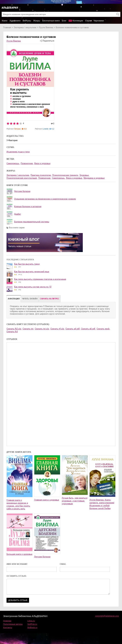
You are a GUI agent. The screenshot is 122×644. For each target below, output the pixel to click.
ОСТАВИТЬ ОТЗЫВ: (17, 576)
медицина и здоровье (94, 178)
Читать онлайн (30, 299)
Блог (64, 21)
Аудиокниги (15, 21)
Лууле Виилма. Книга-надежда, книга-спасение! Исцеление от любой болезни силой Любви (102, 504)
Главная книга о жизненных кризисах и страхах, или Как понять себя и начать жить (18, 504)
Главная (7, 27)
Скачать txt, (28, 329)
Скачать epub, (103, 329)
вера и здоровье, (74, 178)
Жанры (37, 21)
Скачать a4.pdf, (73, 329)
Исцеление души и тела (18, 152)
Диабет (18, 214)
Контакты (8, 627)
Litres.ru (31, 621)
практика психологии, (41, 175)
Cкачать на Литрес (50, 299)
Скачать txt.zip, (42, 329)
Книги (5, 21)
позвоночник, (27, 163)
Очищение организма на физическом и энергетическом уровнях (45, 199)
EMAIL (63, 564)
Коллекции (78, 21)
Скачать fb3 (12, 332)
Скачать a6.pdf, (88, 329)
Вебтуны (27, 21)
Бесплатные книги (51, 21)
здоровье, (84, 175)
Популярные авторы (13, 624)
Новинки (7, 621)
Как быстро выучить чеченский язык (32, 272)
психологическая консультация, (22, 178)
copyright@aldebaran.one (107, 616)
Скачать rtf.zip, (58, 329)
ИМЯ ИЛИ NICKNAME (17, 564)
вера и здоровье (42, 163)
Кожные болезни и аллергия (28, 207)
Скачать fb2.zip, (14, 329)
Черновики (99, 21)
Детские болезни (22, 191)
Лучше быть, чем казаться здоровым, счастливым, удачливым (75, 501)
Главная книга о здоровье (47, 500)
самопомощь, (13, 163)
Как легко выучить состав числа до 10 (33, 287)
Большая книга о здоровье (19, 554)
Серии (88, 21)
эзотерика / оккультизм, (18, 175)
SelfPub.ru (32, 624)
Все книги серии (17, 228)
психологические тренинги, (65, 175)
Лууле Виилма (46, 27)
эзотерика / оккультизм (25, 27)
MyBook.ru (32, 627)
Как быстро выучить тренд (27, 264)
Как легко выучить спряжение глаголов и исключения (40, 279)
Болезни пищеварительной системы (32, 222)
